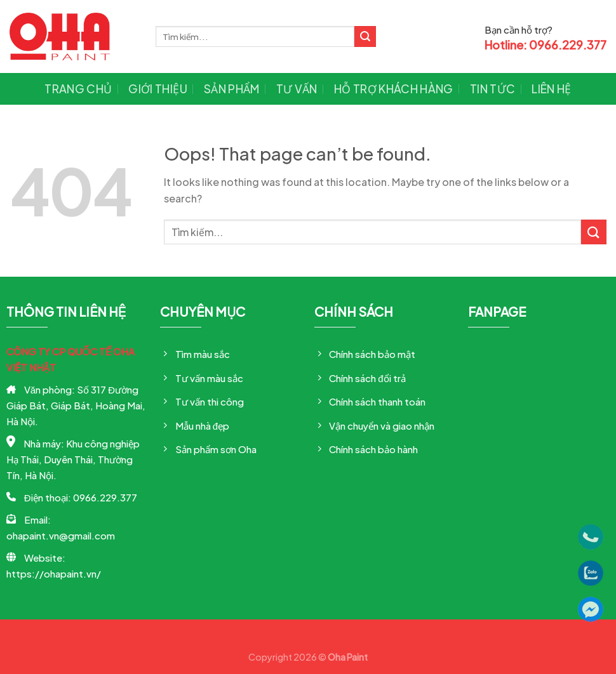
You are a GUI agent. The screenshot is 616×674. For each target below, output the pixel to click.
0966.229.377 (105, 497)
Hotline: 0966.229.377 (546, 45)
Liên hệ (551, 89)
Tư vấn (297, 89)
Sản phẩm (232, 89)
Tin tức (492, 89)
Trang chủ (78, 89)
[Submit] (365, 37)
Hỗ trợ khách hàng (394, 89)
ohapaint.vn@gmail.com (61, 535)
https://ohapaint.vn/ (54, 573)
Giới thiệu (158, 89)
